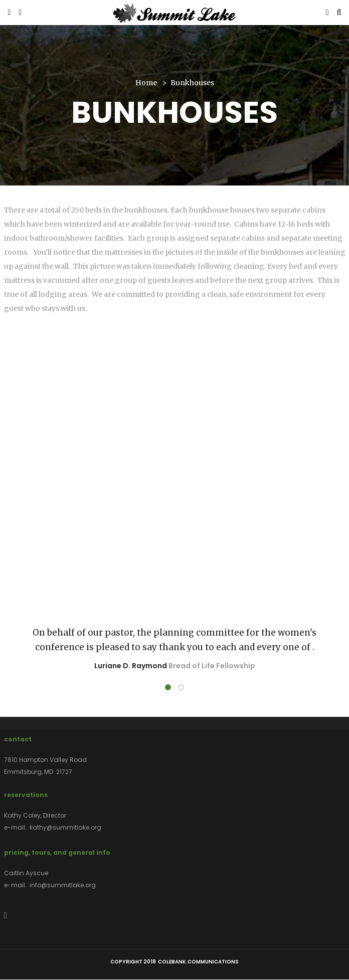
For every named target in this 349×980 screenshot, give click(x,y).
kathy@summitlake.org (65, 827)
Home (146, 83)
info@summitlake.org (63, 885)
